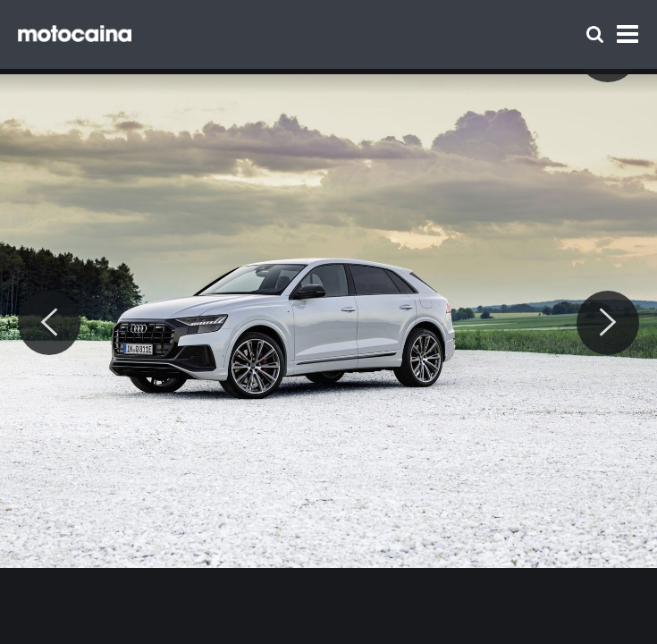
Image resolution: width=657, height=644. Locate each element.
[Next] (608, 323)
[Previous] (49, 323)
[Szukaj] (595, 34)
